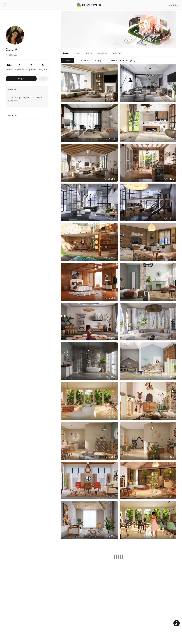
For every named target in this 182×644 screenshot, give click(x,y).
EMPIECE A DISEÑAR (167, 4)
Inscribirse (138, 4)
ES (148, 4)
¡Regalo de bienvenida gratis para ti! (115, 12)
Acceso (127, 4)
